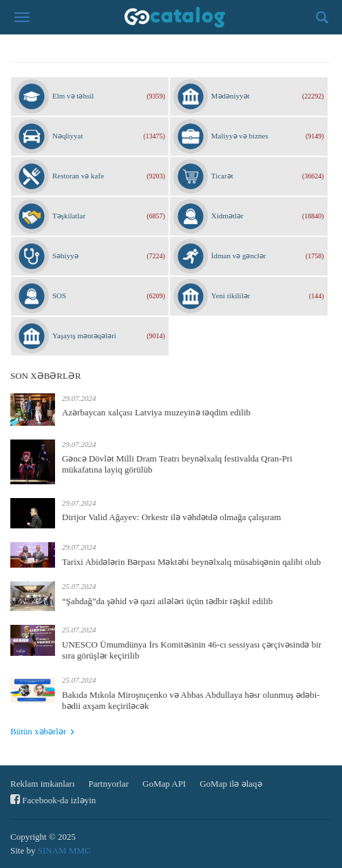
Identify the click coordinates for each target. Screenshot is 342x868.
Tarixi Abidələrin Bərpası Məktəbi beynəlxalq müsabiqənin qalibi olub (191, 562)
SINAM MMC (64, 850)
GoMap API (164, 784)
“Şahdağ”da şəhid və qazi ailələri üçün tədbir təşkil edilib (167, 601)
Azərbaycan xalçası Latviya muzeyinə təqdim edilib (156, 412)
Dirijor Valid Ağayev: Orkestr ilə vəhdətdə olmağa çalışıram (171, 517)
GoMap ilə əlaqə (231, 784)
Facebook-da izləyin (53, 799)
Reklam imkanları (43, 784)
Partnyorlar (109, 784)
